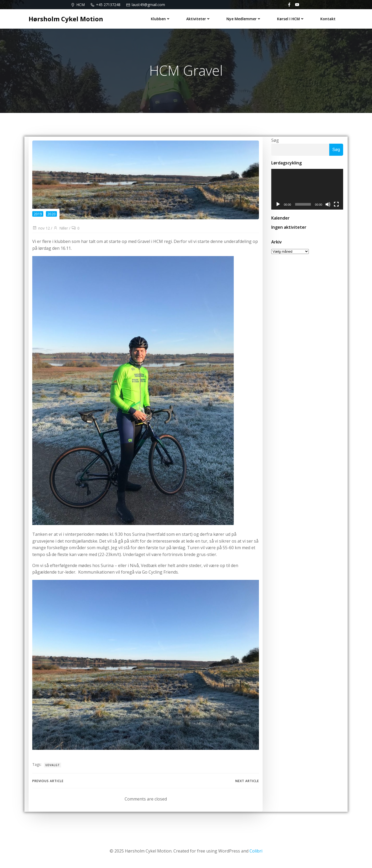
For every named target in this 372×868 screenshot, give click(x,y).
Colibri (256, 852)
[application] (307, 190)
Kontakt (328, 19)
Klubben (161, 19)
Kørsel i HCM (291, 19)
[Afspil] (278, 205)
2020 (51, 215)
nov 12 (41, 229)
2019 (38, 215)
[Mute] (328, 205)
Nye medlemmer (244, 19)
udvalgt (53, 766)
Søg (275, 141)
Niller (61, 229)
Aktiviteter (199, 19)
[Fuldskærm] (337, 205)
